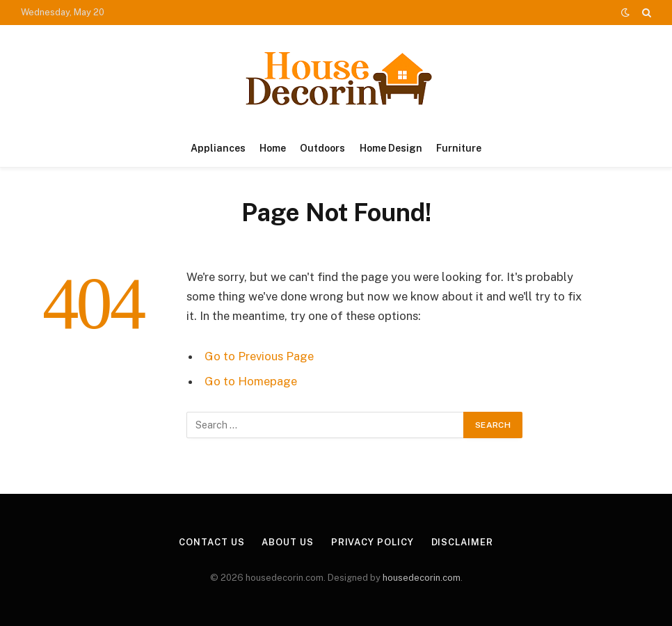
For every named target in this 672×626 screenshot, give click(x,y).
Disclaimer (462, 542)
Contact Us (211, 542)
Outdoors (322, 148)
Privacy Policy (373, 542)
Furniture (459, 148)
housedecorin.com (422, 578)
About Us (287, 542)
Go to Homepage (251, 381)
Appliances (218, 148)
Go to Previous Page (259, 356)
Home (273, 148)
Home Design (391, 148)
